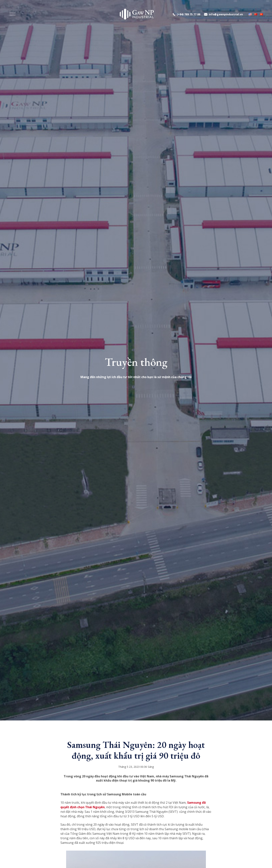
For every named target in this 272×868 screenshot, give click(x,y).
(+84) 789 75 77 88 (189, 14)
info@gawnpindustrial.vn (226, 14)
